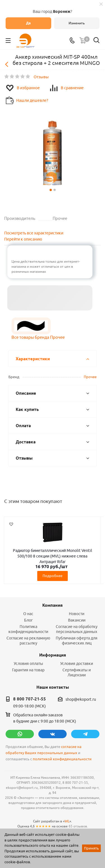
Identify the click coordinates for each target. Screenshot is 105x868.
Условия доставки (77, 664)
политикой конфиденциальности (62, 759)
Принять (91, 848)
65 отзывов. (78, 826)
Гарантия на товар (28, 670)
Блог (28, 620)
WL (67, 821)
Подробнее (53, 576)
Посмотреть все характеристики (34, 233)
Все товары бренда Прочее (38, 337)
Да (28, 23)
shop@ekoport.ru (81, 699)
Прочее (90, 377)
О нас (28, 614)
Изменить (77, 23)
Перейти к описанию (23, 239)
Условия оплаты (28, 664)
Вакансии (77, 620)
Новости (77, 614)
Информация (53, 655)
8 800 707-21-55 (30, 699)
